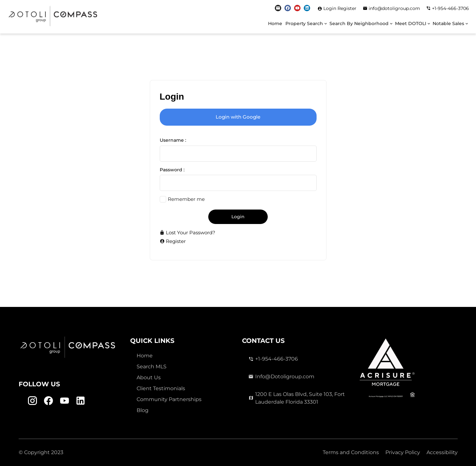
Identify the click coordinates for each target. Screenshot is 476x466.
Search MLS (152, 367)
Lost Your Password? (188, 233)
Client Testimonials (161, 388)
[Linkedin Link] (307, 8)
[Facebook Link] (288, 8)
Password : (172, 170)
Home (275, 23)
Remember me (186, 199)
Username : (173, 140)
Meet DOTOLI (411, 23)
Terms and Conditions (351, 452)
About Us (149, 377)
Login (330, 8)
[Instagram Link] (278, 8)
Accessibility (442, 452)
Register (347, 8)
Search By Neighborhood (359, 23)
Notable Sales (448, 23)
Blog (143, 410)
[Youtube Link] (297, 8)
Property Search (304, 23)
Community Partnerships (169, 399)
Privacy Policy (403, 452)
